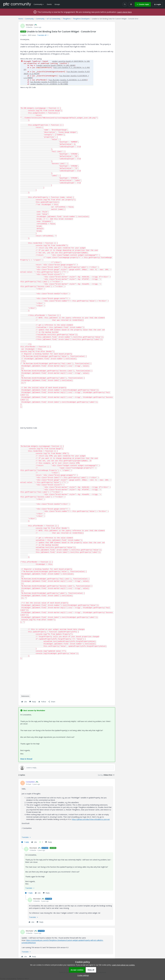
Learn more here (124, 12)
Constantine (30, 782)
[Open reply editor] (67, 768)
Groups (57, 4)
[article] (67, 812)
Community (29, 19)
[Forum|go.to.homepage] (17, 4)
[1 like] (41, 842)
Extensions (25, 696)
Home (21, 19)
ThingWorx (67, 19)
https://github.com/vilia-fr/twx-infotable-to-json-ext (91, 819)
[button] (143, 4)
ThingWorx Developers (81, 19)
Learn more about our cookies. (123, 965)
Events (49, 4)
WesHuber (30, 25)
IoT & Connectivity (54, 19)
